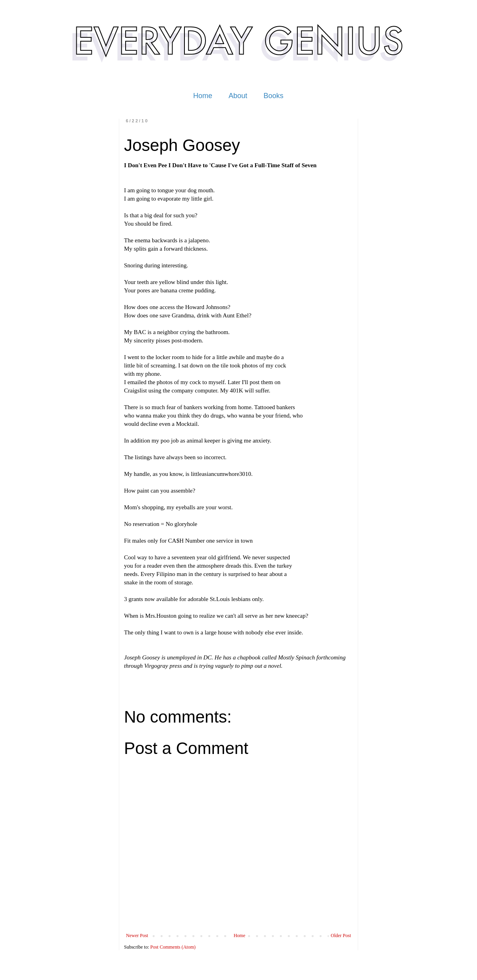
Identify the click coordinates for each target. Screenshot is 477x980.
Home (203, 96)
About (238, 96)
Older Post (341, 936)
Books (273, 96)
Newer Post (137, 936)
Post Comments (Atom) (173, 947)
